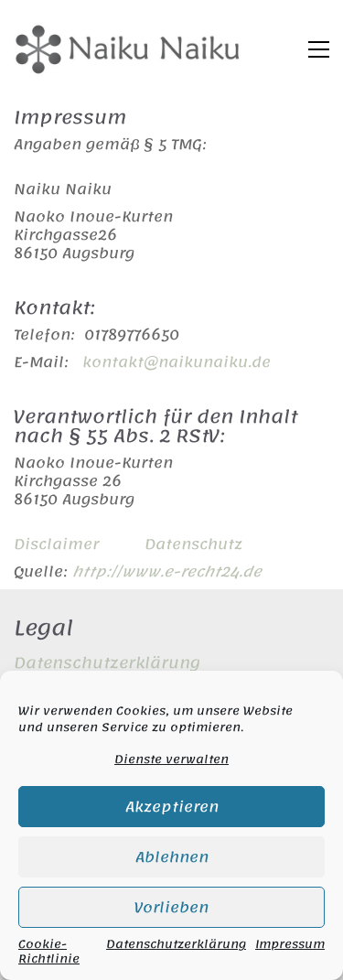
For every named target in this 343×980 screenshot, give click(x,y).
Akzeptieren (172, 807)
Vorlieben (171, 908)
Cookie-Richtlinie (49, 952)
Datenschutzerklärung (176, 946)
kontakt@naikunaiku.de (177, 362)
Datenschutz (193, 544)
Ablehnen (172, 857)
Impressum (290, 946)
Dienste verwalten (171, 759)
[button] (319, 49)
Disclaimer (56, 544)
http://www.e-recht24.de (167, 572)
